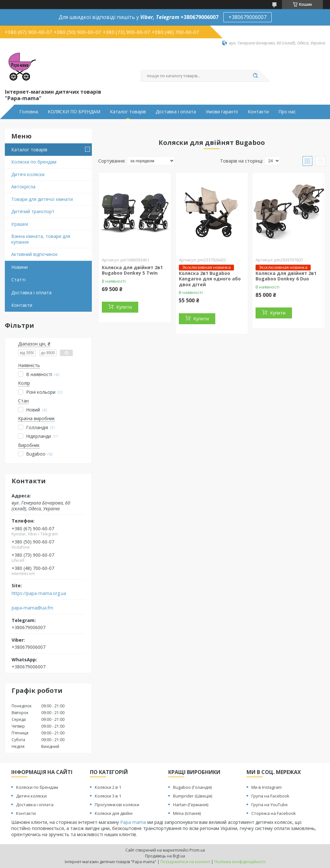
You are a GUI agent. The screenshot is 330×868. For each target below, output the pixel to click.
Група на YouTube (270, 805)
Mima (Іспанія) (187, 813)
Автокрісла (23, 187)
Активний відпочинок (34, 254)
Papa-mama (133, 822)
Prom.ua (197, 850)
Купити (124, 307)
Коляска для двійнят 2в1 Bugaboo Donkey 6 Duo (286, 276)
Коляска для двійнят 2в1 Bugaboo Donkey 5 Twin (132, 270)
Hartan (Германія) (191, 805)
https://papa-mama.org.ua (39, 593)
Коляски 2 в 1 (108, 787)
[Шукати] (255, 76)
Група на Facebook (270, 796)
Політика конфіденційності (240, 862)
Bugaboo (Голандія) (192, 787)
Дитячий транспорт (33, 211)
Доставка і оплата (176, 112)
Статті (18, 280)
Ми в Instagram (267, 787)
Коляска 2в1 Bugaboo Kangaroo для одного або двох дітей (210, 279)
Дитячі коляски (28, 174)
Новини (19, 267)
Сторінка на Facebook (274, 813)
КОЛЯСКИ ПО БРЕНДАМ (74, 112)
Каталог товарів (128, 112)
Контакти (258, 112)
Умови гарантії (222, 112)
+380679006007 (247, 17)
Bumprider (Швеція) (193, 796)
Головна (29, 112)
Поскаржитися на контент (185, 862)
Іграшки (20, 224)
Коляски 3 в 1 (108, 796)
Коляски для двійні (114, 813)
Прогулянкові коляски (117, 805)
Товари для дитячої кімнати (42, 199)
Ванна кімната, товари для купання (41, 239)
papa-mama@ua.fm (32, 608)
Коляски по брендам (34, 162)
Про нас (287, 112)
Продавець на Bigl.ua (165, 856)
